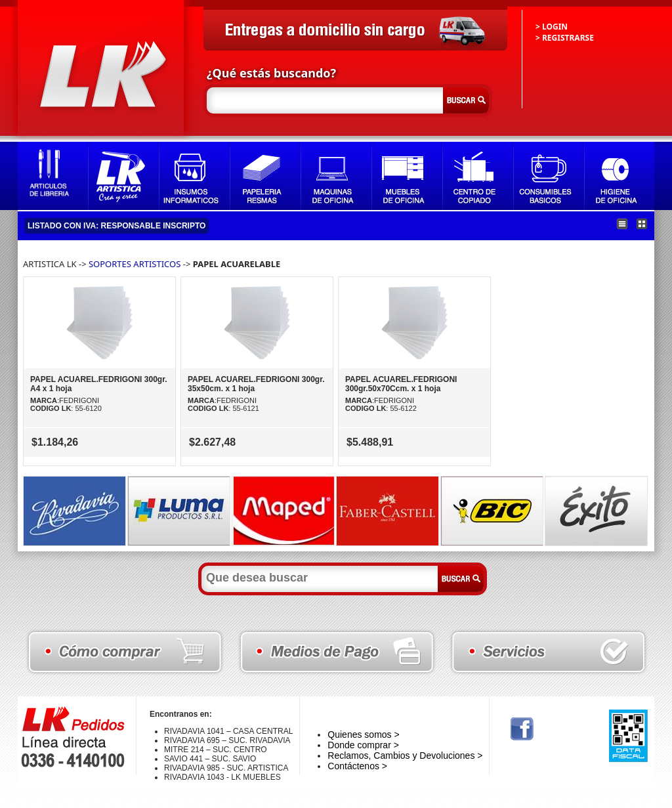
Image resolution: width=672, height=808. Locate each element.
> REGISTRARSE (565, 38)
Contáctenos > (357, 766)
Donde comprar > (363, 745)
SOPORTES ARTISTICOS (135, 264)
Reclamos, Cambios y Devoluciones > (405, 755)
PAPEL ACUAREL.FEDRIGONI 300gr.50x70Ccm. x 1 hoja (401, 384)
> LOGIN (552, 27)
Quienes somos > (363, 734)
